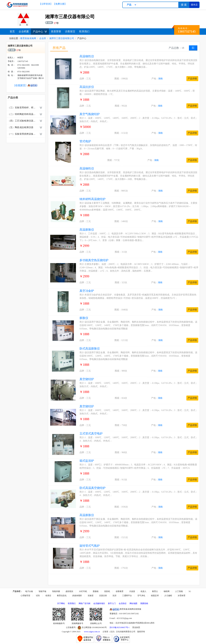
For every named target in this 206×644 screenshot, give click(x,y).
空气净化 (141, 596)
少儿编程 (168, 596)
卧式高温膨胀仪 (90, 349)
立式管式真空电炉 (91, 434)
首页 (12, 31)
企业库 (43, 38)
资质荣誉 (56, 31)
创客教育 (120, 591)
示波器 (132, 591)
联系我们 (84, 31)
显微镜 (96, 591)
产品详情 (192, 79)
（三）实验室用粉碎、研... (22, 108)
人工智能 (179, 591)
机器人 (144, 591)
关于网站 (61, 603)
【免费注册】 (60, 4)
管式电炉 (85, 141)
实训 (114, 596)
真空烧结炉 (87, 379)
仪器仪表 (103, 596)
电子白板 (29, 591)
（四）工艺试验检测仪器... (22, 121)
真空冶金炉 (87, 291)
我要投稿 (144, 603)
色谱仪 (48, 596)
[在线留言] (20, 85)
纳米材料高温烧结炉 (93, 199)
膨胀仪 (84, 318)
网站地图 (133, 603)
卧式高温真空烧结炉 (93, 488)
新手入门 (112, 603)
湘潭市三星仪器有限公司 (62, 38)
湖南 (160, 79)
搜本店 (194, 5)
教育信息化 (62, 596)
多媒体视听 (77, 596)
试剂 (38, 596)
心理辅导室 (25, 596)
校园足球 (155, 596)
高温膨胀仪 (87, 230)
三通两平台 (127, 596)
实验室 (91, 596)
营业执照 (136, 627)
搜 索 (184, 5)
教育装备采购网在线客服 (125, 609)
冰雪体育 (182, 596)
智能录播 (56, 591)
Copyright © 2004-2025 (71, 632)
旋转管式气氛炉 (90, 546)
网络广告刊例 (84, 603)
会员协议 (123, 603)
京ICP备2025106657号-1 (119, 627)
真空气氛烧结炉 (90, 114)
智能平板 (42, 591)
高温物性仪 (87, 56)
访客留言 (70, 31)
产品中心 (40, 32)
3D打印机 (83, 591)
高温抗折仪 (87, 87)
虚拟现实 (69, 591)
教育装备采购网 (28, 38)
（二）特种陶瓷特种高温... (22, 114)
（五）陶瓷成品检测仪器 (21, 127)
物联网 (167, 591)
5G (190, 591)
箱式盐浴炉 (87, 461)
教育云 (155, 591)
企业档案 (24, 31)
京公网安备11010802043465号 (92, 627)
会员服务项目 (99, 603)
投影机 (107, 591)
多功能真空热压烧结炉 (94, 260)
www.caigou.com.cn (92, 632)
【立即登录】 (46, 4)
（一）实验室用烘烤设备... (22, 134)
